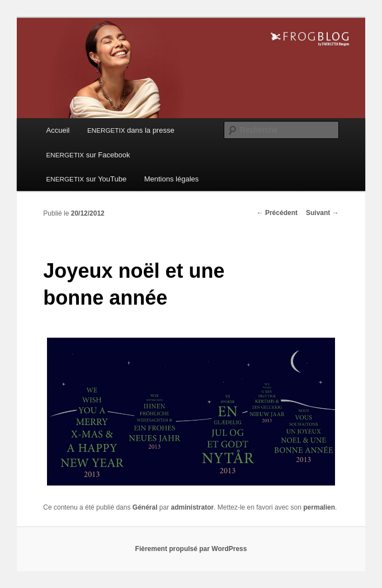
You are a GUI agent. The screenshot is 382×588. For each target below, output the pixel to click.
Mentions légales (172, 179)
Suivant (322, 213)
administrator (193, 507)
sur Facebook (88, 155)
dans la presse (131, 130)
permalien (319, 507)
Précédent (277, 213)
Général (145, 507)
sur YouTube (87, 179)
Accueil (58, 130)
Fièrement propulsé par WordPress (191, 549)
